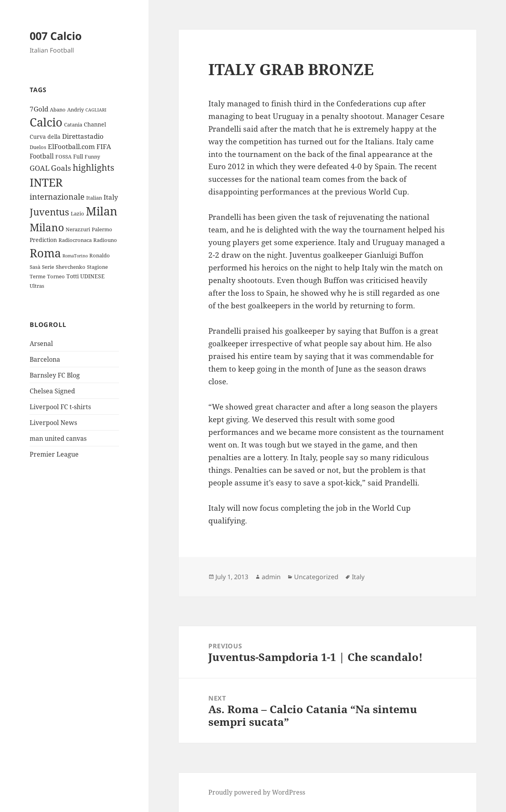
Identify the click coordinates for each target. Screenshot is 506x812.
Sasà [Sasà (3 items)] (35, 267)
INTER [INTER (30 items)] (46, 182)
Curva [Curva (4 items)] (38, 137)
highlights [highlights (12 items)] (93, 167)
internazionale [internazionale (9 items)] (57, 197)
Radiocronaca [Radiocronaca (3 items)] (75, 240)
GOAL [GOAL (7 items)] (40, 168)
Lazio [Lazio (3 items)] (77, 213)
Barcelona (45, 359)
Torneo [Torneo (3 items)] (56, 276)
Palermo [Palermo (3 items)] (102, 229)
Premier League (54, 454)
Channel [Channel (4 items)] (95, 124)
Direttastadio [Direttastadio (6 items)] (83, 136)
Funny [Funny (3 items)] (92, 157)
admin (271, 577)
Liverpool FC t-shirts (60, 407)
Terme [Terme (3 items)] (38, 276)
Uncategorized (316, 577)
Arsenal (41, 344)
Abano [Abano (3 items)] (58, 110)
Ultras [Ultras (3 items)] (37, 286)
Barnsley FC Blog (55, 375)
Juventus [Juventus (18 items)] (49, 212)
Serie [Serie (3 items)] (48, 267)
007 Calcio (56, 36)
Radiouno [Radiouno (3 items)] (105, 240)
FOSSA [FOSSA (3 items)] (63, 157)
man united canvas (58, 438)
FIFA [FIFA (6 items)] (104, 146)
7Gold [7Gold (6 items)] (39, 109)
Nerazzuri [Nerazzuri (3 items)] (78, 229)
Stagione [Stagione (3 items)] (97, 267)
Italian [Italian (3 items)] (94, 198)
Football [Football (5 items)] (42, 156)
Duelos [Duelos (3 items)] (38, 147)
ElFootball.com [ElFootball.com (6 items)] (71, 146)
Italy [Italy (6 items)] (111, 197)
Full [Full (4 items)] (78, 156)
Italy (358, 577)
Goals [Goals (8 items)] (61, 168)
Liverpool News (53, 423)
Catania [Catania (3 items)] (73, 125)
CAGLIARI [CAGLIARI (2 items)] (96, 110)
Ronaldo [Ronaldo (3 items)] (100, 255)
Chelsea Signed (52, 391)
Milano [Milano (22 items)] (47, 227)
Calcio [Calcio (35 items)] (46, 122)
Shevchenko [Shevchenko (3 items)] (71, 267)
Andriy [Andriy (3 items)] (76, 110)
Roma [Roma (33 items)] (45, 253)
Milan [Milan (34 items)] (102, 211)
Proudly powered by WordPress (257, 792)
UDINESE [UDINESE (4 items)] (93, 276)
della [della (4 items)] (54, 137)
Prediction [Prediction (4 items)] (43, 240)
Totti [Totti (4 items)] (73, 276)
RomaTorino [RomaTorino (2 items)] (75, 256)
